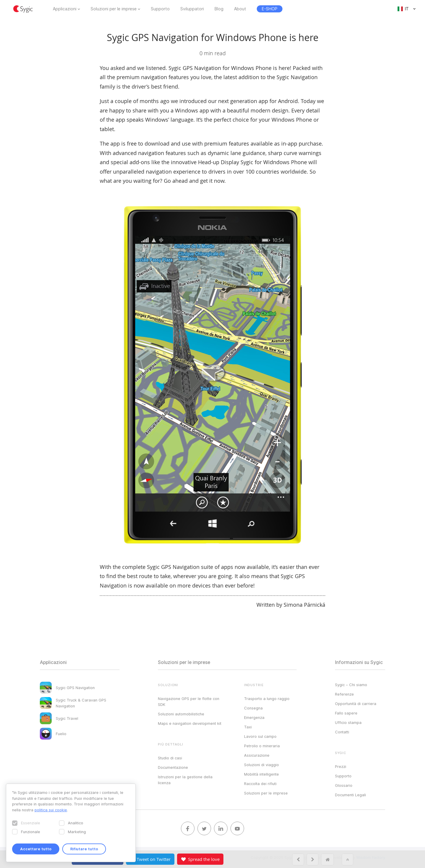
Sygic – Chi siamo (351, 685)
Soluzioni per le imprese (114, 9)
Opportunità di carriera (356, 704)
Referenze (344, 694)
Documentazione (173, 767)
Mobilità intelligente (261, 774)
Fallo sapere (346, 713)
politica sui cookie (51, 810)
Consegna (253, 708)
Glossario (344, 785)
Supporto (160, 9)
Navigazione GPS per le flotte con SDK (189, 701)
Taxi (248, 727)
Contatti (342, 732)
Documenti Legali (350, 795)
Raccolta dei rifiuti (260, 784)
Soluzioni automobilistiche (181, 714)
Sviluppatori (192, 9)
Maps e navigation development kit (190, 723)
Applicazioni (65, 9)
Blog (219, 9)
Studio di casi (170, 758)
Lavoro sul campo (260, 736)
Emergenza (254, 717)
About (240, 9)
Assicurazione (257, 755)
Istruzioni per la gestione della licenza (185, 780)
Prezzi (341, 766)
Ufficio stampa (348, 722)
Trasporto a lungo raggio (267, 699)
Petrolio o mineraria (262, 746)
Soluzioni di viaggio (261, 765)
